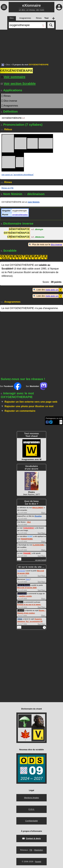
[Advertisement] (31, 45)
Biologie (39, 230)
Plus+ (43, 512)
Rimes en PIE (7, 188)
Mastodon (39, 850)
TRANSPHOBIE (27, 539)
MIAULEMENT (38, 507)
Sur (11, 386)
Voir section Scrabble (18, 83)
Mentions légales (31, 797)
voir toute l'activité (41, 560)
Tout (39, 533)
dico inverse (56, 245)
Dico (8, 65)
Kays (28, 579)
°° (29, 528)
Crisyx (20, 619)
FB (31, 850)
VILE (29, 522)
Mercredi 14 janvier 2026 (27, 587)
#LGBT (30, 536)
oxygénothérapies (20, 215)
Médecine (40, 237)
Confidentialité (31, 820)
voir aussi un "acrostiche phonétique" (18, 175)
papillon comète (25, 596)
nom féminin (34, 202)
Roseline (38, 516)
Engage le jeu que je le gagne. (29, 604)
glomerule (21, 570)
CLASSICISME (38, 545)
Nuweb (38, 861)
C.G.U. (31, 809)
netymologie (22, 593)
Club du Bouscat (24, 585)
